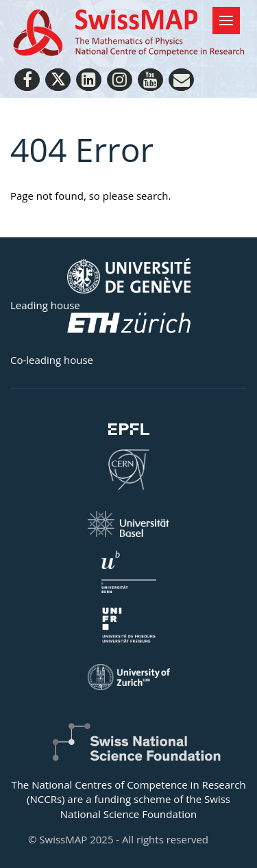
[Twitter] (58, 80)
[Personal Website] (181, 80)
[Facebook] (27, 80)
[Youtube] (150, 80)
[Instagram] (120, 80)
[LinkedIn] (89, 80)
